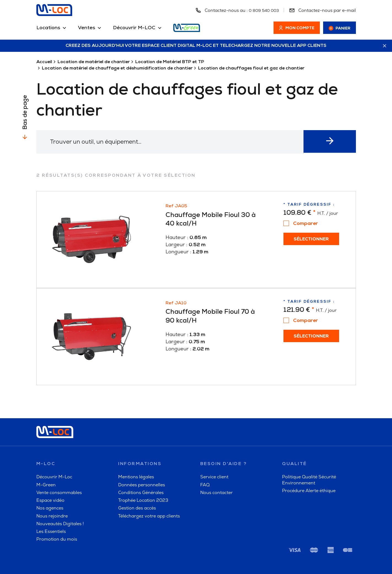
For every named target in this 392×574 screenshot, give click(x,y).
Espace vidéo (50, 471)
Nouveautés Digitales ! (60, 494)
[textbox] (184, 142)
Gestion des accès (137, 479)
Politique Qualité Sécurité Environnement (309, 451)
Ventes (86, 28)
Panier (340, 29)
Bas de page (25, 113)
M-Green (46, 456)
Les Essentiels (51, 502)
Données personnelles (142, 456)
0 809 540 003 (262, 10)
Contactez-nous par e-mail (323, 10)
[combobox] (184, 142)
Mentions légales (136, 448)
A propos (267, 561)
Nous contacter (217, 463)
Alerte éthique (341, 561)
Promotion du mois (57, 510)
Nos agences (50, 479)
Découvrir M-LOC (134, 28)
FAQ (205, 456)
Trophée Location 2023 (143, 471)
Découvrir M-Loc (54, 448)
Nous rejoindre (52, 487)
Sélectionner (310, 240)
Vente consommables (59, 463)
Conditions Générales (141, 463)
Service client (214, 448)
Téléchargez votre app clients (149, 487)
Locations (48, 28)
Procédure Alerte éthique (309, 461)
